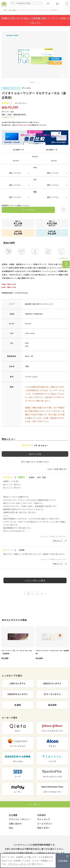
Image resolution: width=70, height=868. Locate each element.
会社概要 (13, 815)
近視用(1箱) (18, 233)
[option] (18, 643)
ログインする (35, 454)
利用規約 (41, 815)
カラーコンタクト (52, 694)
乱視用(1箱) (52, 233)
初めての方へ (44, 828)
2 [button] (38, 83)
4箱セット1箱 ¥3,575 (52, 223)
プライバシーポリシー (20, 819)
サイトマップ (44, 819)
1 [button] (32, 83)
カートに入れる (28, 210)
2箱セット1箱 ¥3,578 (18, 223)
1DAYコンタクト (18, 683)
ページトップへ (35, 805)
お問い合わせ (15, 824)
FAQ (11, 828)
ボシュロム (13, 10)
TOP (5, 10)
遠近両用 (52, 705)
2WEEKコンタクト (52, 683)
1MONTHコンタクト (18, 694)
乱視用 (18, 705)
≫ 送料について (8, 117)
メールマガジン (45, 824)
